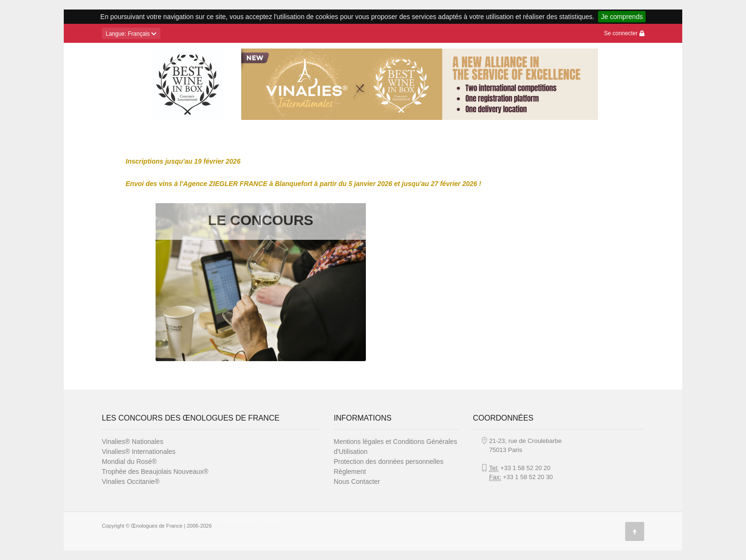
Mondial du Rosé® (129, 462)
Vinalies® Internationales (139, 452)
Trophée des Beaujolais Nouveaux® (155, 472)
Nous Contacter (357, 481)
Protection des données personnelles (389, 462)
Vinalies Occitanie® (131, 481)
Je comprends (622, 17)
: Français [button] (131, 34)
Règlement (350, 472)
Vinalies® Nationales (133, 442)
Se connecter (624, 33)
